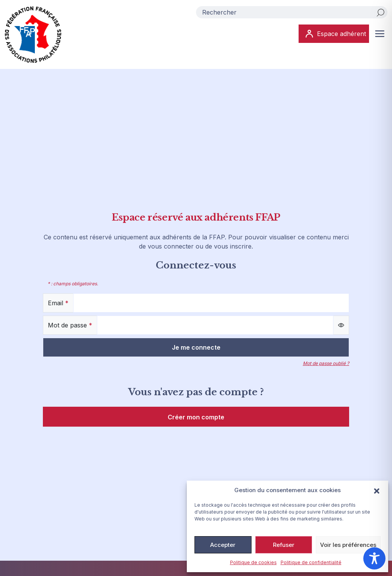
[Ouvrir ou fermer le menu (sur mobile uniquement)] (380, 34)
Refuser (284, 545)
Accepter (223, 545)
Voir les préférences (348, 545)
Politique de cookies (253, 562)
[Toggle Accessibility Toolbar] (374, 558)
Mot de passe (70, 325)
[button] (377, 490)
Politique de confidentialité (311, 562)
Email (58, 303)
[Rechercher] (381, 12)
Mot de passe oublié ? (326, 363)
